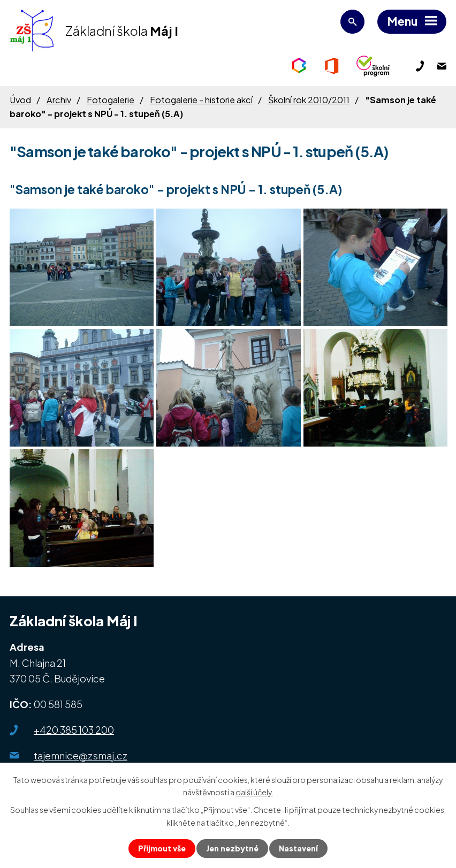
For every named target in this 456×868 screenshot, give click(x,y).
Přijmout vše (162, 848)
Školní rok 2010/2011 (309, 100)
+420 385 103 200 (74, 730)
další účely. (254, 792)
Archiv (59, 100)
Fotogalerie (111, 100)
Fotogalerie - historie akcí (201, 100)
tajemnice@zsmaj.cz (81, 755)
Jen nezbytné (232, 848)
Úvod (20, 100)
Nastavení (298, 848)
